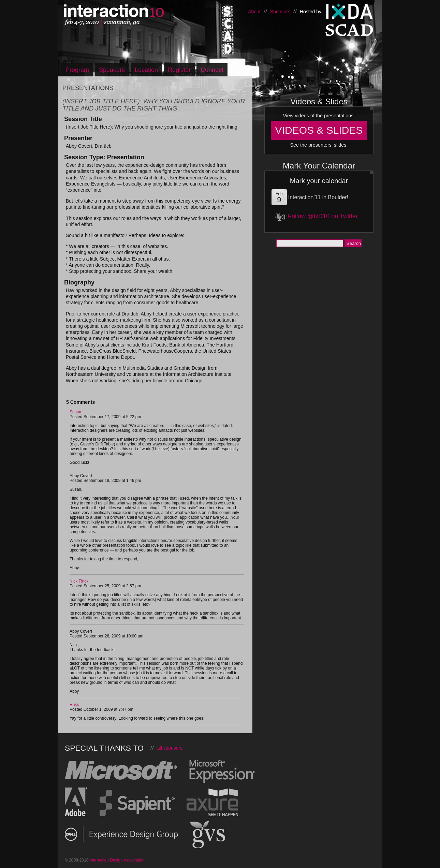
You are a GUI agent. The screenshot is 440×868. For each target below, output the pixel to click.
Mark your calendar (319, 181)
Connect (212, 70)
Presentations (88, 88)
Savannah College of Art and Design (350, 32)
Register (179, 70)
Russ (74, 705)
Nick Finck (79, 581)
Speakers (112, 70)
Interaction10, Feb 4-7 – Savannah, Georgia (135, 16)
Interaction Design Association (350, 12)
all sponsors (170, 748)
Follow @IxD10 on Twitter (323, 216)
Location (146, 70)
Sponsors (280, 12)
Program (77, 70)
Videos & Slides (319, 130)
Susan (75, 412)
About (254, 12)
